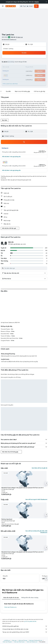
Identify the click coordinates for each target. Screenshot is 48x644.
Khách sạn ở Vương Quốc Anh (36, 640)
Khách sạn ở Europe (23, 640)
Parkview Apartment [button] (7, 519)
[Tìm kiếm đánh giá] (25, 268)
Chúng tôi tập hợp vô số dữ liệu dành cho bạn (25, 629)
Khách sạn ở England (7, 642)
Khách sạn (14, 640)
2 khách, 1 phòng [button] (8, 49)
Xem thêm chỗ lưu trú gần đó (39, 468)
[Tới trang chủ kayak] (11, 6)
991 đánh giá (19, 37)
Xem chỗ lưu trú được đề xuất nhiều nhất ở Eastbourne (36, 532)
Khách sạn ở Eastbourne (10, 607)
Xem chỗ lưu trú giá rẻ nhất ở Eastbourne (36, 499)
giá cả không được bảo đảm (30, 621)
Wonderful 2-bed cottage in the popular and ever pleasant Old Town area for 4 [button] (22, 488)
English (37, 2)
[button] (46, 2)
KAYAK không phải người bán (25, 626)
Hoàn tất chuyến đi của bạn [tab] (11, 598)
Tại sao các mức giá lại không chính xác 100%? (25, 632)
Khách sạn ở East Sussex (19, 642)
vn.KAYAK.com (7, 640)
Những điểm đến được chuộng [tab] (30, 598)
